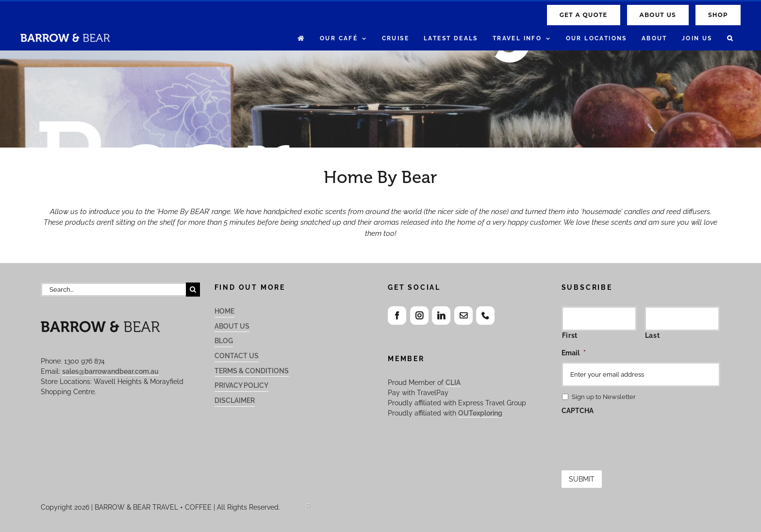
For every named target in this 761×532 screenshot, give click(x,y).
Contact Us (237, 356)
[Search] (193, 290)
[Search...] (113, 290)
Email (574, 353)
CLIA (453, 382)
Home (224, 311)
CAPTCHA (578, 411)
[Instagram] (419, 316)
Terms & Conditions (252, 371)
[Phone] (485, 316)
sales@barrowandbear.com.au (110, 371)
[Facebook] (397, 316)
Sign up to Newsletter (604, 397)
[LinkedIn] (441, 316)
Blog (224, 341)
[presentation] (635, 439)
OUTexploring (480, 413)
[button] (730, 39)
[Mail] (463, 316)
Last (653, 335)
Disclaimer (235, 400)
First (570, 335)
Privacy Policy (241, 385)
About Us (232, 326)
